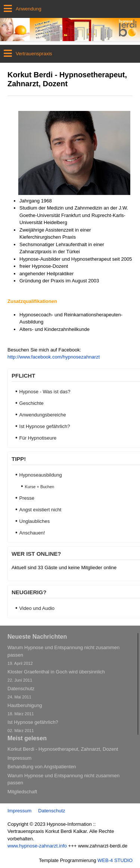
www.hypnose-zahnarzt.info (37, 846)
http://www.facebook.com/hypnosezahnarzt (54, 357)
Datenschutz (52, 811)
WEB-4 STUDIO (115, 860)
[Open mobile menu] (70, 9)
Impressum (19, 811)
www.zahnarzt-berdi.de (103, 846)
